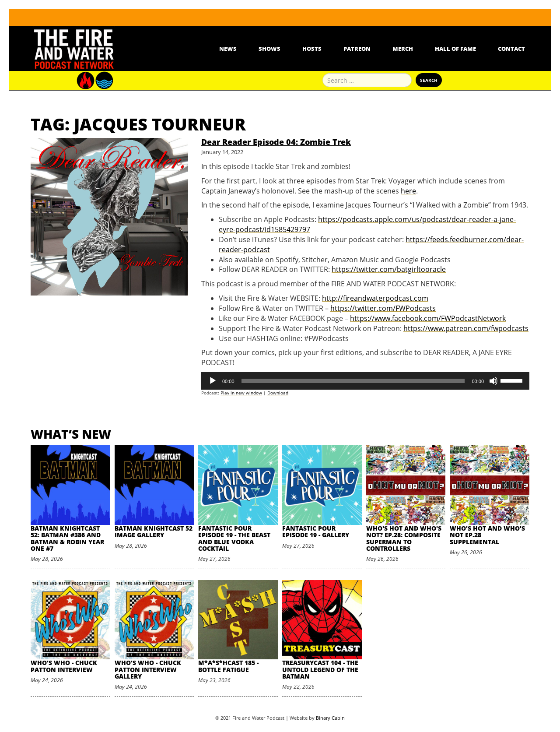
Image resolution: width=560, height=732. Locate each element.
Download (278, 393)
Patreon (357, 49)
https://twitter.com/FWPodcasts (383, 308)
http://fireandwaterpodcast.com (375, 298)
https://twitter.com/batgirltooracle (389, 269)
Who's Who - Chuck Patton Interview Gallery (148, 669)
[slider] (353, 381)
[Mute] (493, 381)
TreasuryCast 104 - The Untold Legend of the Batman (320, 669)
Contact (511, 49)
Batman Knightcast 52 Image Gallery (154, 531)
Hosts (312, 49)
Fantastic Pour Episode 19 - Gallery (316, 531)
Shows (269, 49)
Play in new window (241, 393)
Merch (403, 49)
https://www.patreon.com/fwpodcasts (466, 328)
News (228, 49)
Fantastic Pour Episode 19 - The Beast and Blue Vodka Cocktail (234, 538)
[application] (365, 381)
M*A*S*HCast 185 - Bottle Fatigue (228, 666)
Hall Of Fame (455, 49)
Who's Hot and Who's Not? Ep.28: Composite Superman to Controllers (404, 538)
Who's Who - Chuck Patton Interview (64, 666)
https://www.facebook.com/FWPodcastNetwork (428, 318)
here (408, 191)
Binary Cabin (330, 718)
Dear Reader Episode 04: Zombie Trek (276, 142)
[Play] (213, 381)
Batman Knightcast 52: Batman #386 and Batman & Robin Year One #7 (67, 538)
